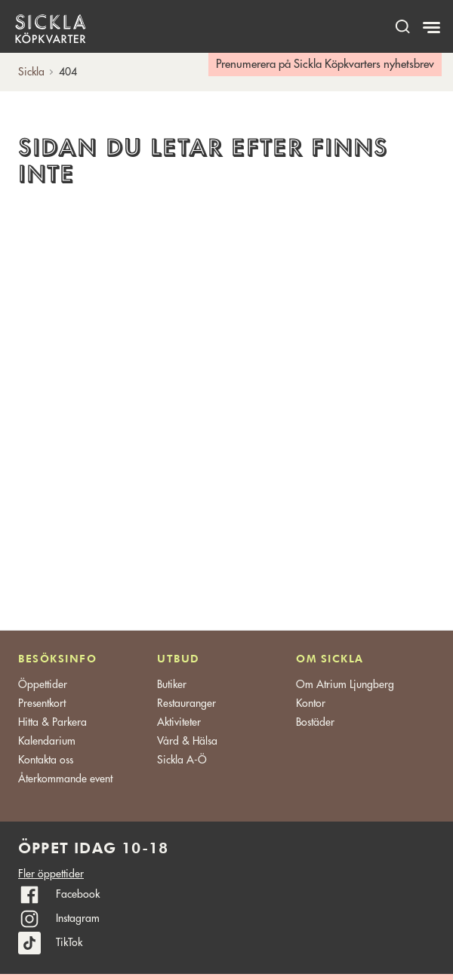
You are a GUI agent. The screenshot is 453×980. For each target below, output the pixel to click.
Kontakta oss (46, 760)
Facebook (78, 894)
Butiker (172, 684)
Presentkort (42, 703)
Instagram (78, 918)
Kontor (311, 703)
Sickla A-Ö (182, 760)
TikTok (69, 942)
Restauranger (186, 703)
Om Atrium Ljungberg (345, 684)
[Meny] (433, 28)
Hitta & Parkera (52, 722)
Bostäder (315, 722)
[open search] (402, 26)
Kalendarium (47, 741)
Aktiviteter (179, 722)
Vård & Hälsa (187, 741)
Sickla (31, 72)
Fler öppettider (51, 874)
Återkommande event (65, 779)
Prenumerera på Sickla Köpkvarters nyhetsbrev (325, 65)
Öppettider (43, 684)
